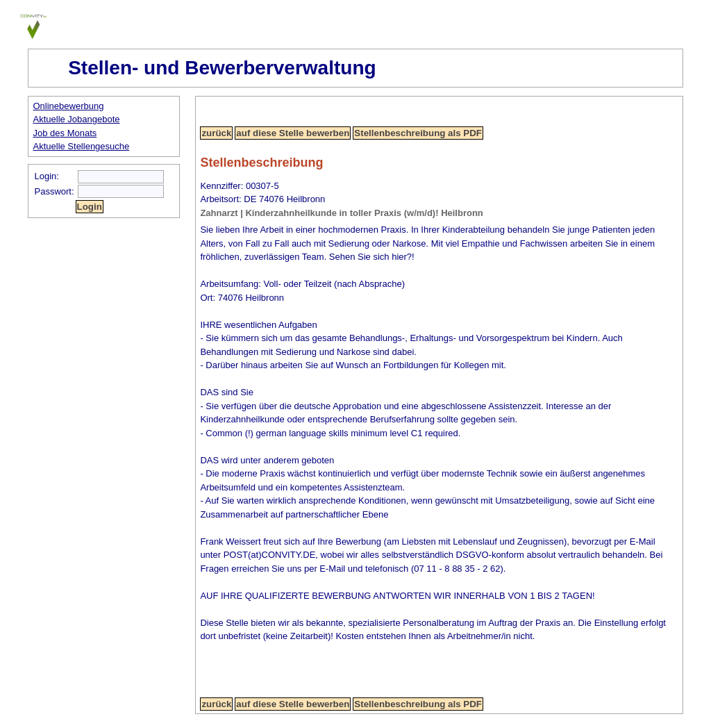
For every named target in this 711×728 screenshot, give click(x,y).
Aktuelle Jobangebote (77, 119)
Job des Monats (65, 133)
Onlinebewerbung (69, 106)
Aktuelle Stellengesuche (82, 146)
